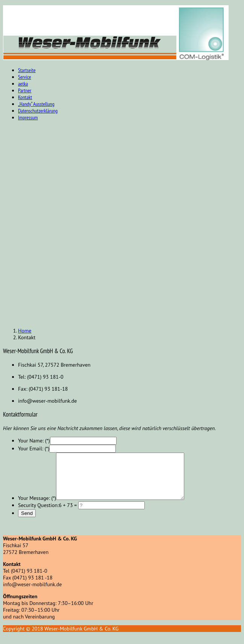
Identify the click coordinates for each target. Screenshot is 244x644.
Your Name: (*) (34, 441)
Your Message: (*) (37, 507)
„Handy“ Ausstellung (36, 104)
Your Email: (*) (34, 448)
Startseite (27, 70)
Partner (25, 90)
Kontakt (25, 97)
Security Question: (38, 514)
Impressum (28, 117)
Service (25, 77)
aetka (23, 84)
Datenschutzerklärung (38, 111)
